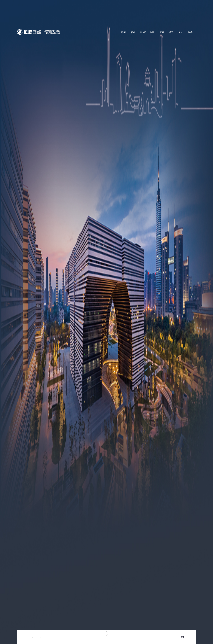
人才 (180, 34)
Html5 (143, 34)
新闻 (161, 34)
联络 (190, 34)
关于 (171, 34)
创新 (152, 34)
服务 (133, 34)
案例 (123, 34)
